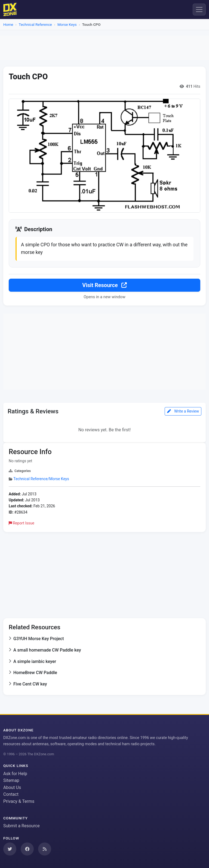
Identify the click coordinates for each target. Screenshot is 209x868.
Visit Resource (104, 284)
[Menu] (199, 10)
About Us (12, 787)
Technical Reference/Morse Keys (41, 478)
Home (8, 24)
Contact (11, 794)
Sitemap (11, 780)
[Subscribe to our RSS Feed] (45, 848)
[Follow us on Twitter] (10, 848)
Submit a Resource (21, 825)
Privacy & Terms (19, 801)
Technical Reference (35, 24)
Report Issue (21, 523)
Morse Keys (67, 24)
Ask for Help (15, 773)
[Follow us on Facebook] (27, 848)
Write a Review (183, 411)
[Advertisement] (104, 48)
